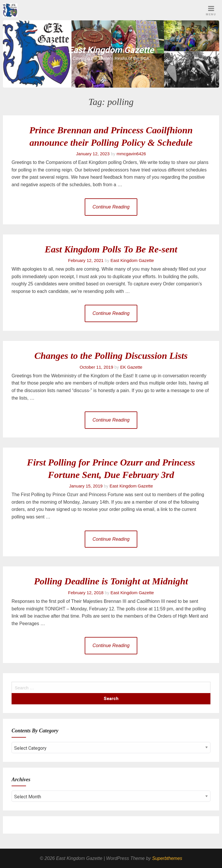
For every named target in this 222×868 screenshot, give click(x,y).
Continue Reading (111, 207)
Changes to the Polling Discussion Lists (111, 356)
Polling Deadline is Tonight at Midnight (111, 581)
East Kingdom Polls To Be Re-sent (111, 249)
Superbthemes (167, 858)
